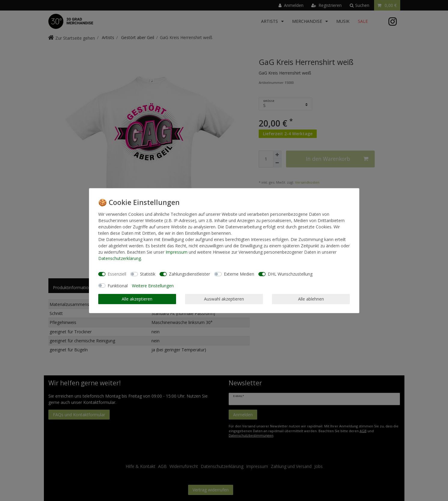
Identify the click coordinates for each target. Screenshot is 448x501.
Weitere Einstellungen (153, 286)
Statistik (148, 274)
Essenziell (117, 274)
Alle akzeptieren (137, 299)
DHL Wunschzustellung (290, 274)
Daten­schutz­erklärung (120, 258)
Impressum (177, 252)
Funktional (118, 286)
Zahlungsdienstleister (189, 274)
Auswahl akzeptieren (224, 299)
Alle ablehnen (311, 299)
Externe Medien (239, 274)
